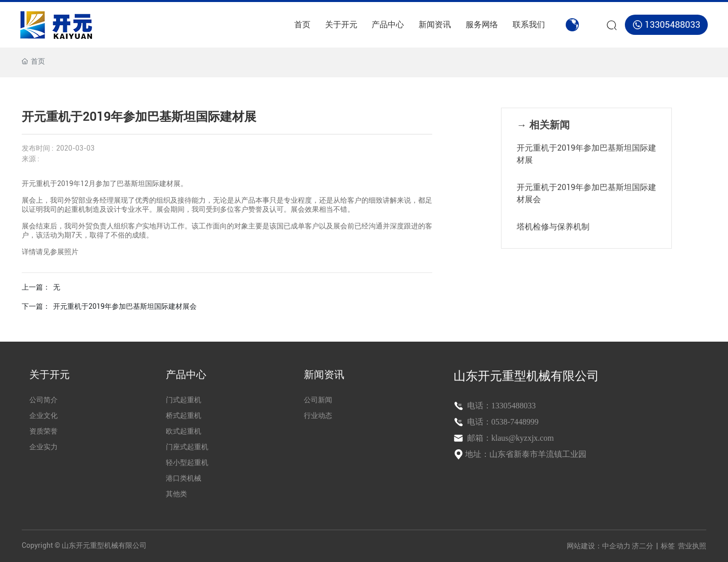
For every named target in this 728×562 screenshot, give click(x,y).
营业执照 (692, 546)
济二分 (643, 546)
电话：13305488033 (500, 406)
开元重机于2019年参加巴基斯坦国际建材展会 (125, 306)
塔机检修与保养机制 (553, 227)
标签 (668, 546)
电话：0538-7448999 (502, 422)
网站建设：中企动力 (599, 546)
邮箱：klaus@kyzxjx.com (510, 438)
